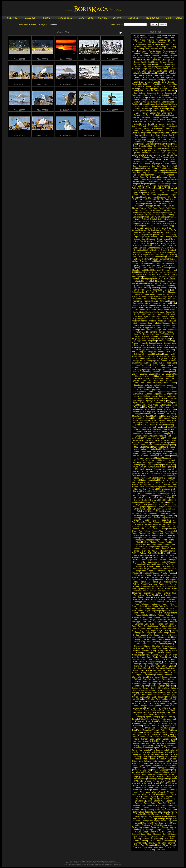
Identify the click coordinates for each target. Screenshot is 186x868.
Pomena (173, 553)
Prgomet (151, 571)
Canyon (160, 133)
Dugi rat (138, 190)
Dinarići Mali (137, 164)
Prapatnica (139, 564)
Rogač (147, 611)
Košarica (158, 339)
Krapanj (170, 341)
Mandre (156, 418)
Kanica (155, 301)
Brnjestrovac (139, 115)
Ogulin (174, 496)
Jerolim (141, 292)
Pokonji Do (145, 551)
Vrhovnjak (136, 783)
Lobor (163, 385)
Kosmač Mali (148, 334)
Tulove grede (167, 734)
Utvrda (136, 743)
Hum (135, 274)
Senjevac (150, 633)
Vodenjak (163, 774)
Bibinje (161, 80)
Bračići (172, 106)
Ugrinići (166, 739)
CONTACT (117, 18)
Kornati (163, 330)
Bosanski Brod (168, 102)
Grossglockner (139, 254)
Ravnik (148, 597)
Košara (150, 339)
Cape (167, 133)
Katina (165, 305)
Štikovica (171, 836)
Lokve (168, 387)
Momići (137, 451)
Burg (155, 124)
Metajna (153, 436)
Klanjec (161, 314)
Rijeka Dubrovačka (161, 606)
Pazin (139, 522)
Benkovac (147, 77)
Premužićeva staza (168, 569)
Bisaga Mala (172, 84)
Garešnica (146, 223)
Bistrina (156, 86)
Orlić (158, 504)
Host (143, 270)
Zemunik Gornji (138, 810)
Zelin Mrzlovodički (150, 807)
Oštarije (151, 511)
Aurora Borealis (169, 51)
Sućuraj (143, 690)
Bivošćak (165, 86)
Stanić (165, 666)
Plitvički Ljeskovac (149, 540)
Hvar (174, 274)
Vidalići (153, 768)
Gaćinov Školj (167, 226)
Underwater (143, 741)
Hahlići (158, 261)
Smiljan (161, 653)
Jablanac (174, 283)
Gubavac (148, 257)
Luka (160, 394)
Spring (149, 664)
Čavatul (160, 819)
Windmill (161, 792)
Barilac (172, 64)
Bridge (139, 113)
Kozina (163, 336)
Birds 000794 (19, 135)
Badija (153, 58)
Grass (144, 248)
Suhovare (153, 681)
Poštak (164, 562)
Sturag (138, 681)
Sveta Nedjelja (168, 695)
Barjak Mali (158, 66)
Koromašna (152, 332)
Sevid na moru (153, 637)
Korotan (162, 332)
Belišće (138, 77)
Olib (161, 500)
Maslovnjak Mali (149, 427)
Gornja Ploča (164, 237)
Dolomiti (147, 168)
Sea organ (172, 628)
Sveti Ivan (138, 699)
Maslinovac (168, 425)
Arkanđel (137, 47)
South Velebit (139, 661)
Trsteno (164, 730)
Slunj (154, 653)
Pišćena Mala (157, 531)
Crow (173, 148)
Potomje (171, 560)
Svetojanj (143, 706)
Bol (174, 97)
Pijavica (144, 527)
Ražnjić (144, 602)
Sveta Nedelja (154, 695)
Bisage (148, 86)
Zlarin (175, 810)
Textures (151, 712)
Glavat (143, 230)
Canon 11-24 (138, 131)
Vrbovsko (139, 781)
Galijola (153, 219)
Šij (171, 827)
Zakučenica (140, 801)
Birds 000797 (66, 109)
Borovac (162, 100)
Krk (149, 352)
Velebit (168, 752)
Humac (167, 274)
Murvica (149, 469)
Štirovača (145, 838)
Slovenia (147, 653)
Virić (174, 770)
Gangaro (171, 221)
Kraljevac (152, 341)
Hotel (148, 270)
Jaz (173, 290)
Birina (149, 84)
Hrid (134, 272)
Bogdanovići (137, 95)
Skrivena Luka (168, 646)
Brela (170, 108)
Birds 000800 (112, 84)
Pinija (174, 527)
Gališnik (136, 221)
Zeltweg (163, 807)
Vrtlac (137, 785)
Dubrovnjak (137, 188)
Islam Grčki (157, 279)
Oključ (140, 498)
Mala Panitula (165, 405)
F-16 (169, 197)
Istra (148, 281)
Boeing (160, 93)
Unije (152, 741)
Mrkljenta (137, 462)
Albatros (159, 40)
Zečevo (150, 810)
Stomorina (168, 675)
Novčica (166, 491)
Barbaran (137, 64)
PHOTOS (46, 18)
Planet (174, 533)
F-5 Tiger (150, 199)
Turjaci (156, 737)
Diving (166, 164)
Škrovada (157, 834)
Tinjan (139, 715)
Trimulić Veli (150, 728)
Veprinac (137, 768)
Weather (155, 790)
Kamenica (161, 299)
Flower (135, 208)
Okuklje (137, 500)
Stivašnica (149, 675)
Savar (149, 628)
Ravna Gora (139, 595)
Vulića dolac (141, 788)
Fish (170, 204)
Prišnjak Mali (139, 575)
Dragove (153, 177)
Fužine (172, 212)
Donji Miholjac (171, 173)
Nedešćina (152, 480)
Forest (161, 208)
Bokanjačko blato (164, 97)
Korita (150, 330)
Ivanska (170, 281)
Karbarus (166, 303)
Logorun (170, 385)
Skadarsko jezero (165, 644)
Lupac (146, 398)
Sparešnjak (157, 661)
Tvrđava (136, 739)
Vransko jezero (139, 779)
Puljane (136, 584)
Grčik (140, 257)
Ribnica (135, 606)
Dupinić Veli (137, 193)
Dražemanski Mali (156, 181)
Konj (145, 327)
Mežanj (156, 438)
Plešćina (161, 538)
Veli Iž (175, 752)
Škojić (145, 832)
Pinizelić (136, 529)
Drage (136, 177)
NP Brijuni (150, 471)
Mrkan (171, 460)
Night (158, 482)
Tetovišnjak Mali (167, 710)
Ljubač (173, 383)
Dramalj (135, 179)
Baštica (145, 73)
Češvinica (146, 823)
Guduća (155, 259)
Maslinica (164, 423)
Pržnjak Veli (157, 582)
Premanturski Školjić (141, 569)
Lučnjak (164, 398)
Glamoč (135, 230)
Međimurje (136, 438)
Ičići (156, 283)
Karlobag (150, 305)
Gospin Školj (145, 243)
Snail (149, 657)
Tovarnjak (140, 721)
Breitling (163, 108)
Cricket (141, 144)
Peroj (154, 524)
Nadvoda (145, 478)
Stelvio (159, 673)
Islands (138, 281)
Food (155, 208)
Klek (167, 314)
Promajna (171, 575)
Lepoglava (168, 376)
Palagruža (146, 515)
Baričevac (148, 66)
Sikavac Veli (139, 642)
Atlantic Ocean (155, 51)
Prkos (155, 575)
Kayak (172, 305)
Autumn (145, 53)
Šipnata (155, 830)
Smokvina (141, 657)
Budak (163, 120)
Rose (149, 613)
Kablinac (170, 294)
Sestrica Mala (161, 633)
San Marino (170, 624)
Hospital (136, 270)
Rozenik (174, 613)
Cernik (172, 135)
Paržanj (147, 520)
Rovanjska (158, 613)
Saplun (155, 626)
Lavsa (139, 376)
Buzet (135, 126)
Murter (172, 467)
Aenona (159, 38)
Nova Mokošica (146, 487)
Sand (134, 626)
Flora (164, 206)
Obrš (146, 496)
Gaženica (139, 228)
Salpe (155, 622)
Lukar (166, 394)
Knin (174, 321)
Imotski (136, 279)
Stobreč (159, 675)
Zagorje (169, 796)
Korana (135, 330)
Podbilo (169, 542)
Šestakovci (155, 827)
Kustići (156, 365)
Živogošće (150, 845)
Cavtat (165, 135)
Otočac (174, 507)
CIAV (158, 126)
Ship (175, 637)
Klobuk (155, 316)
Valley (137, 746)
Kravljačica (169, 345)
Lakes (163, 369)
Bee (135, 75)
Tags (43, 24)
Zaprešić (170, 801)
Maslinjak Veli (156, 425)
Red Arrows (159, 602)
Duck (145, 188)
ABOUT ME (133, 18)
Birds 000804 (19, 84)
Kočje (143, 339)
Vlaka (144, 774)
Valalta (172, 743)
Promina (136, 577)
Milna (140, 442)
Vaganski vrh (162, 743)
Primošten (145, 573)
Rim (142, 608)
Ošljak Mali (171, 509)
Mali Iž (168, 412)
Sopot (173, 659)
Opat (148, 502)
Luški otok (173, 398)
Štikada (163, 836)
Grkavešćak (162, 252)
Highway (136, 268)
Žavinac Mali (169, 841)
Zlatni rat (156, 812)
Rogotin (164, 611)
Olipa (166, 500)
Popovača (170, 555)
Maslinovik (136, 427)
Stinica (166, 673)
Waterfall (158, 788)
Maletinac (137, 412)
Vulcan (172, 785)
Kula (140, 361)
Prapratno (150, 564)
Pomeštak (145, 555)
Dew (172, 159)
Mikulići (167, 440)
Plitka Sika (171, 538)
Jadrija (146, 285)
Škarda (138, 832)
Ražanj (137, 602)
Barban (171, 62)
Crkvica (159, 144)
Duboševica (151, 186)
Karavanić (156, 303)
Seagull (135, 631)
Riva (147, 608)
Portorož (172, 558)
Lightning (136, 381)
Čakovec (145, 819)
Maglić (134, 403)
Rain (152, 591)
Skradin (147, 646)
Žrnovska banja (157, 847)
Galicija (172, 217)
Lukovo (147, 396)
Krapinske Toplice (147, 343)
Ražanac (146, 600)
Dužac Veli (155, 195)
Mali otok (136, 416)
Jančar (148, 290)
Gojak (154, 232)
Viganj (160, 768)
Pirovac (156, 529)
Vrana (167, 776)
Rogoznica (173, 611)
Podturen (156, 549)
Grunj (134, 257)
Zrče (163, 814)
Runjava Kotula (139, 617)
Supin (160, 686)
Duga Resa (154, 188)
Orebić (152, 504)
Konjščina (152, 327)
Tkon (157, 715)
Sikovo (156, 642)
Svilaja (152, 706)
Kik (174, 312)
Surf (166, 686)
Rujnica (161, 615)
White (142, 792)
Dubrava (161, 186)
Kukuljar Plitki (162, 358)
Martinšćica (171, 420)
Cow (174, 142)
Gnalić (167, 230)
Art (144, 47)
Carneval (139, 135)
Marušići (135, 423)
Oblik (173, 491)
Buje (164, 122)
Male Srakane (156, 409)
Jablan (165, 283)
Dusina (155, 193)
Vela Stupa (136, 752)
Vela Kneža (166, 748)
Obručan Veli (137, 496)
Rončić (143, 613)
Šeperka (146, 827)
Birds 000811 (19, 58)
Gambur (163, 221)
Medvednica (138, 434)
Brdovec (155, 108)
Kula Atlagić (149, 361)
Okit (134, 498)
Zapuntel (138, 803)
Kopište (172, 327)
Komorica (171, 325)
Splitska (172, 661)
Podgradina (169, 544)
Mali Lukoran (146, 414)
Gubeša (137, 259)
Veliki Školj (149, 763)
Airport (143, 40)
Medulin (156, 431)
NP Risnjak (152, 476)
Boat (135, 93)
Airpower (151, 40)
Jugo (146, 294)
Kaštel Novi (145, 310)
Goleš (136, 235)
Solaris (144, 659)
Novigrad (153, 489)
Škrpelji (166, 834)
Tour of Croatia (153, 719)
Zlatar (135, 812)
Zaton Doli (162, 803)
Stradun (165, 677)
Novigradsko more (166, 489)
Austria (137, 53)
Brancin (138, 106)
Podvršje (165, 549)
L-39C (143, 367)
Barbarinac (147, 64)
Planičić (155, 535)
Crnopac (158, 148)
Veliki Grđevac (145, 761)
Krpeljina (158, 354)
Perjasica (139, 524)
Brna (170, 113)
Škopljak (135, 834)
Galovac (154, 221)
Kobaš (135, 323)
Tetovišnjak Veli (139, 712)
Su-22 (145, 681)
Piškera (147, 531)
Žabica (144, 841)
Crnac (141, 146)
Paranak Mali (146, 518)
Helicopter (151, 266)
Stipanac (140, 675)
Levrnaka (138, 378)
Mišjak (150, 445)
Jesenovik (150, 292)
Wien (148, 792)
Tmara (163, 715)
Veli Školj (174, 754)
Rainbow (159, 591)
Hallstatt (136, 263)
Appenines (137, 44)
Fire (155, 204)
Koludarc (166, 323)
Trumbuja (138, 732)
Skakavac (138, 646)
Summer (145, 684)
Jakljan (147, 288)
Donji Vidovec (141, 175)
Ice (140, 277)
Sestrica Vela (146, 635)
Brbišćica (146, 108)
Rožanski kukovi (143, 615)
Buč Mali (142, 126)
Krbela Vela (149, 347)
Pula (175, 582)
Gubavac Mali (159, 257)
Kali (168, 296)
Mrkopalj (146, 462)
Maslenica (154, 423)
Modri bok (156, 447)
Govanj (163, 243)
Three (168, 712)
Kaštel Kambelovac (162, 308)
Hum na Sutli (157, 274)
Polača (155, 551)
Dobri (135, 166)
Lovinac (135, 392)
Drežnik (140, 184)
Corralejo (148, 142)
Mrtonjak (163, 462)
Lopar (158, 389)
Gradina (136, 248)
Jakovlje (164, 288)
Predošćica (140, 566)
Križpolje (143, 352)
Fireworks (163, 204)
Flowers (143, 208)
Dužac (135, 195)
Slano (165, 648)
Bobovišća (151, 93)
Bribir (174, 111)
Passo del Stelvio (168, 520)
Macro (144, 400)
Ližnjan (165, 383)
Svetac (135, 697)
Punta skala (152, 584)
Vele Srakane (158, 752)
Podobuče (158, 546)
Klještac (147, 316)
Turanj (149, 737)
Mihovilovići (139, 440)
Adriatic (144, 38)
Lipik (175, 381)
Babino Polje (145, 55)
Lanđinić (165, 372)
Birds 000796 (89, 109)
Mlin (173, 445)
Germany (149, 228)
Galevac (154, 217)
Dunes (159, 190)
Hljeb (144, 268)
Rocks (141, 611)
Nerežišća (171, 480)
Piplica (149, 529)
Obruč (171, 493)
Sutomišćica (164, 688)
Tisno (145, 715)
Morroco (145, 456)
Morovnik (135, 456)
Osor (160, 507)
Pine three (166, 527)
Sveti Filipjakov (158, 697)
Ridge (142, 606)
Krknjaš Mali (171, 352)
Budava (170, 120)
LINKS (169, 18)
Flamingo (156, 206)
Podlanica (140, 546)
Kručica (135, 356)
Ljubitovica (139, 385)
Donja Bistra (165, 168)
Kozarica (155, 336)
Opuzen (162, 502)
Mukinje (158, 465)
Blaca (162, 89)
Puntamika (163, 584)
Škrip (149, 834)
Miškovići (158, 445)
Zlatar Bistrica (145, 812)
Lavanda (144, 374)
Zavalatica (136, 805)
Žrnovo (146, 847)
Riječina (174, 606)
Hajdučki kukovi (169, 261)
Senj (142, 633)
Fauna (157, 201)
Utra (163, 741)
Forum (173, 208)
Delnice (158, 159)
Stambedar (156, 666)
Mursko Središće (161, 467)
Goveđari (171, 243)
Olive (172, 500)
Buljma (143, 124)
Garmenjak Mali (169, 223)
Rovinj (166, 613)
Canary (146, 128)
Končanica (163, 327)
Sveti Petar (143, 703)
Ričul (172, 608)
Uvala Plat (145, 743)
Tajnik (160, 708)
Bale (148, 60)
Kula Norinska (161, 361)
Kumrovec (173, 361)
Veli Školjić (137, 757)
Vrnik (150, 783)
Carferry (174, 133)
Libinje (146, 378)
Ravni (160, 595)
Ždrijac (157, 843)
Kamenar (137, 299)
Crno (139, 148)
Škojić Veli (154, 832)
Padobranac (137, 513)
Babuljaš (165, 55)
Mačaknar (157, 429)
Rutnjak (157, 617)
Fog (149, 208)
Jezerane (138, 294)
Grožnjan (150, 254)
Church (168, 137)
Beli (174, 75)
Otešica (167, 507)
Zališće (149, 801)
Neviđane (141, 482)
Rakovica (137, 593)
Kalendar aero (145, 296)
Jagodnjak (138, 288)
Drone (154, 184)
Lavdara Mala (172, 374)
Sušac (160, 690)
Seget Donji (144, 631)
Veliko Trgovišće (140, 765)
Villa (166, 768)
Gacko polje (148, 215)
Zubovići (170, 814)
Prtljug (139, 580)
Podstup (147, 549)
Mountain (150, 458)
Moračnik (163, 454)
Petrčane (135, 527)
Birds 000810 (43, 58)
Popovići (136, 558)
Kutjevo (170, 365)
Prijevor (170, 571)
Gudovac (146, 259)
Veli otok (165, 754)
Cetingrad (144, 137)
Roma (135, 613)
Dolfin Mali (161, 166)
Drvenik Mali (163, 184)
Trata (144, 723)
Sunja (165, 684)
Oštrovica (167, 511)
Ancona (139, 42)
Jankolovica (139, 290)
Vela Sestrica (157, 750)
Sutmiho (154, 688)
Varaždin (137, 748)
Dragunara (163, 177)
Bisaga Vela (139, 86)
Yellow (158, 794)
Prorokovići (146, 577)
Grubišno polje (162, 254)
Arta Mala (150, 47)
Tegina (146, 710)
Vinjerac (163, 770)
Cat (153, 135)
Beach (152, 73)
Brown (165, 115)
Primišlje (136, 573)
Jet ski (159, 292)
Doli (134, 168)
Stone (151, 677)
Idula (145, 277)
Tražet (156, 723)
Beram (164, 77)
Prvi (145, 580)
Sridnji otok (138, 666)
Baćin (159, 69)
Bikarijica (149, 82)
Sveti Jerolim (149, 699)
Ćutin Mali (171, 816)
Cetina (136, 137)
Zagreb (159, 799)
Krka (154, 352)
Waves (147, 790)
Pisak (163, 529)
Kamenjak (171, 299)
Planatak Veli (158, 533)
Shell (170, 637)
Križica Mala (157, 350)
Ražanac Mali (157, 600)
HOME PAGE (11, 18)
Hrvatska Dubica (150, 272)
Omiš (134, 502)
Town (148, 721)
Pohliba (136, 551)
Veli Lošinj (137, 754)
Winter (145, 794)
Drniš (147, 184)
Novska (136, 491)
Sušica (167, 690)
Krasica (167, 343)
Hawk (158, 263)
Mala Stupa (144, 409)
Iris (149, 279)
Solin (150, 659)
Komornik (137, 327)
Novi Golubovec (169, 487)
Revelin (165, 604)
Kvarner (136, 367)
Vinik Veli (147, 770)
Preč (137, 571)
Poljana (143, 553)
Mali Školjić (156, 416)
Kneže (172, 319)
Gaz (152, 226)
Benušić (156, 77)
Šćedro (136, 841)
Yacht (151, 794)
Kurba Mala (171, 363)
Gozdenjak (136, 246)
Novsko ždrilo (155, 491)
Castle (147, 135)
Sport (143, 664)
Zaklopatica (169, 799)
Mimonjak (155, 442)
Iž (160, 283)
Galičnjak (169, 219)
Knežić (161, 321)
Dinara (164, 162)
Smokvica (148, 655)
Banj (150, 62)
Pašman (156, 522)
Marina (143, 420)
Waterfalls (168, 788)
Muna (136, 467)
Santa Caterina (144, 626)
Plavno (143, 538)
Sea (164, 628)
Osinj (147, 507)
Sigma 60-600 (157, 639)
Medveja (149, 434)
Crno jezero (148, 148)
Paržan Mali (170, 518)
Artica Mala (170, 47)
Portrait (136, 560)
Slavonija (136, 650)
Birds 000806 (89, 58)
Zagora (161, 796)
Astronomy (143, 51)
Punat (143, 584)
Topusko (164, 717)
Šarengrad (136, 827)
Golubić (164, 235)
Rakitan (174, 591)
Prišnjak (172, 573)
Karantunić (146, 303)
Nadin (137, 478)
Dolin (139, 168)
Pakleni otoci (154, 513)
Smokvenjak (138, 655)
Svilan (159, 706)
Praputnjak (160, 564)
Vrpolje (157, 783)
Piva (140, 531)
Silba (163, 642)
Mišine (143, 445)
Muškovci (136, 471)
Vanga (152, 746)
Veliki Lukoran (159, 761)
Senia (136, 633)
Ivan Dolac (161, 281)
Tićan (151, 715)
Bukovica (171, 122)
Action (137, 38)
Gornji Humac (163, 239)
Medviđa (157, 434)
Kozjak (170, 336)
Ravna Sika (151, 595)
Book (148, 100)
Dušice (175, 193)
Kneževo (153, 321)
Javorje (167, 290)
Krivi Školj (139, 350)
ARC (135, 35)
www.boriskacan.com (28, 24)
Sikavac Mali (170, 639)
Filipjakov (148, 204)
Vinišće (155, 770)
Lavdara (152, 374)
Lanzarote (156, 372)
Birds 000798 (43, 109)
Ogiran (166, 496)
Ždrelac (149, 843)
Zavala (171, 803)
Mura (150, 467)
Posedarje (145, 560)
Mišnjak (166, 445)
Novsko (144, 491)
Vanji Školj (160, 746)
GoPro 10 (140, 232)
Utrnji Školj (171, 741)
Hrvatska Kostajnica (168, 272)
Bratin (152, 106)
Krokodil (149, 354)
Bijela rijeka (171, 80)
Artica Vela (138, 49)
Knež (151, 319)
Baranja (163, 62)
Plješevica (163, 540)
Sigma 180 (145, 639)
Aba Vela (152, 35)
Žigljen (136, 845)
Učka (153, 743)
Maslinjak (173, 423)
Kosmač (138, 334)
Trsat (139, 730)
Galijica (145, 219)
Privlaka (164, 573)
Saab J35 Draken (141, 619)
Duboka (141, 186)
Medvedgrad (166, 431)
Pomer (137, 555)
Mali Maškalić (158, 414)
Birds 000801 (89, 84)
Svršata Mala (168, 706)
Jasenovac (157, 290)
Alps (173, 40)
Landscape (145, 372)
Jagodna (170, 285)
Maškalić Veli (169, 429)
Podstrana (137, 549)
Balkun (165, 60)
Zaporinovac (159, 801)
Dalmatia (146, 157)
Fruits (171, 210)
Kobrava (142, 323)
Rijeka (149, 606)
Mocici (148, 447)
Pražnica (170, 564)
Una (135, 741)
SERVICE (102, 18)
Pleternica (152, 538)
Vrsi (169, 783)
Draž (144, 181)
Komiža (153, 325)
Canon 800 (150, 133)
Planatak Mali (145, 533)
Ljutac (156, 385)
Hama (143, 263)
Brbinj (138, 108)
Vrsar (164, 783)
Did (146, 162)
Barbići (156, 64)
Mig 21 (174, 438)
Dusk (162, 193)
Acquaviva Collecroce (166, 35)
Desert (166, 159)
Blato (136, 91)
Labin (150, 367)
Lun (133, 398)
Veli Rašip (155, 754)
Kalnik (174, 296)
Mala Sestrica (149, 407)
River (153, 608)
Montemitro (158, 451)
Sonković (165, 659)
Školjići (170, 832)
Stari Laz (135, 673)
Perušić (170, 524)
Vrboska (174, 779)
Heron (171, 266)
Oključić (148, 498)
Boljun (137, 100)
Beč (150, 80)
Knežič (168, 321)
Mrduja (155, 460)
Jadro (153, 285)
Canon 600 (171, 131)
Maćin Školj (147, 429)
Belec (168, 75)
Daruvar (165, 157)
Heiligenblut (140, 266)
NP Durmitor (161, 471)
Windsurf (170, 792)
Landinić (135, 372)
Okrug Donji (158, 498)
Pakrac (175, 513)
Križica (147, 350)
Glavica (151, 230)
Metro (170, 436)
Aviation (153, 53)
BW (160, 53)
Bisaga (162, 84)
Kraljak (143, 341)
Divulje (173, 164)
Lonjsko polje (148, 389)
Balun (172, 60)
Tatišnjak (138, 710)
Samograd (173, 622)
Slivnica (167, 650)
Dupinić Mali (169, 190)
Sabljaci (153, 619)
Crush (142, 150)
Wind (154, 792)
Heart (164, 263)
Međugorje (147, 438)
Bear (165, 73)
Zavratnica (155, 805)
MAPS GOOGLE (65, 18)
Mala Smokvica (163, 407)
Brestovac (145, 111)
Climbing (149, 139)
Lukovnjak (138, 396)
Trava (150, 723)
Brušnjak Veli (145, 120)
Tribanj (146, 726)
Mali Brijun (147, 412)
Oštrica (159, 511)
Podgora (149, 544)
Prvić (151, 580)
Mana (148, 418)
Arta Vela (160, 47)
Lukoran (174, 394)
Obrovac (154, 493)
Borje (154, 100)
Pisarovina (172, 529)
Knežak (165, 319)
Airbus (136, 40)
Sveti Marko (164, 701)
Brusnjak (156, 117)
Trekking (173, 723)
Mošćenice (167, 458)
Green (163, 250)
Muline (166, 465)
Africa (172, 38)
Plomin (171, 540)
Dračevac (157, 179)
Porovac (164, 558)
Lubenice (173, 392)
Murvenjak (140, 469)
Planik (137, 535)
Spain (148, 661)
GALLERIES (30, 18)
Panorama (171, 515)
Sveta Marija (172, 692)
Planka (171, 535)
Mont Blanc (146, 451)
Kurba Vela (139, 365)
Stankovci (138, 668)
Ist (143, 281)
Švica (172, 838)
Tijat (173, 712)
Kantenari (164, 301)
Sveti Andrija (145, 697)
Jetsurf (166, 292)
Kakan (135, 296)
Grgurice (171, 250)
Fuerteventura (139, 212)
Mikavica (149, 440)
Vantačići (170, 746)
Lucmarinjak (138, 394)
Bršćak (155, 120)
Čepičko (163, 821)
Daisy (172, 153)
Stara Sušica (145, 670)
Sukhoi (161, 681)
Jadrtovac (161, 285)
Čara (153, 819)
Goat (148, 232)
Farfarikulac (170, 199)
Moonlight (154, 454)
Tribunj (153, 726)
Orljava (172, 504)
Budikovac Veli (154, 122)
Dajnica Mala (159, 155)
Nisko (142, 485)
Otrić (136, 509)
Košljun (167, 339)
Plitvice (137, 540)
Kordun (142, 330)
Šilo (175, 827)
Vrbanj (159, 779)
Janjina (172, 288)
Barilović (138, 66)
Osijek (140, 507)
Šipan (148, 830)
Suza (136, 690)
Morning (172, 454)
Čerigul (138, 823)
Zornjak (147, 814)
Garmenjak (156, 223)
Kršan (173, 356)
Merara (145, 436)
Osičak (153, 507)
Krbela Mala (137, 347)
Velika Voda (165, 759)
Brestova (136, 111)
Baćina (165, 69)
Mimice (147, 442)
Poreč (156, 558)
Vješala (137, 774)
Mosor (174, 456)
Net (134, 482)
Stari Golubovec (159, 670)
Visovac (139, 772)
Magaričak (161, 400)
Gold (173, 232)
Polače (162, 551)
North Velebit (152, 485)
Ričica (159, 608)
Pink (142, 529)
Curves (153, 153)
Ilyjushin (173, 277)
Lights (144, 381)
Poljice (158, 553)
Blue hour (172, 91)
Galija (138, 219)
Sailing (135, 622)
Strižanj (173, 677)
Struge (165, 679)
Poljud (165, 553)
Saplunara (164, 626)
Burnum (162, 124)
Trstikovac (173, 730)
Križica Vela (169, 350)
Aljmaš (167, 40)
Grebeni (156, 250)
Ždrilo (164, 843)
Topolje (156, 717)
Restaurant (155, 604)
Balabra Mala (169, 58)
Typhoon (145, 739)
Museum (158, 469)
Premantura (168, 566)
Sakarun (143, 622)
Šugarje (158, 838)
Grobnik (172, 252)
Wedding (164, 790)
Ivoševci (150, 283)
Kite (154, 314)
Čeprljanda (173, 821)
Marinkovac (152, 420)
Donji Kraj (136, 173)
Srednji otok (163, 664)
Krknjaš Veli (139, 354)
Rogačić (155, 611)
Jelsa (134, 292)
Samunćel (139, 624)
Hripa (140, 272)
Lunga (139, 398)
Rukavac (170, 615)
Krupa (166, 354)
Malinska (166, 416)
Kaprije (172, 301)
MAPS (81, 18)
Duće (168, 193)
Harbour (151, 263)
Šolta (141, 836)
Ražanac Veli (170, 600)
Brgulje (154, 111)
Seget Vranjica (157, 631)
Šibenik (165, 827)
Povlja (143, 562)
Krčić (167, 356)
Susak (172, 686)
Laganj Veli (154, 369)
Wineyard (136, 794)
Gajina (163, 215)
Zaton (154, 803)
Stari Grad (172, 670)
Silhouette (170, 642)
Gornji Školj (158, 241)
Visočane (148, 772)
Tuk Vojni (147, 734)
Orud (134, 507)
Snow (162, 657)
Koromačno (141, 332)
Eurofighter (152, 197)
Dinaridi (172, 162)
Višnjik (174, 772)
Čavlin (167, 819)
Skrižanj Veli (151, 648)
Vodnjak (135, 776)
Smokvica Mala (161, 655)
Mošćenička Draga (142, 460)
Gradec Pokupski (169, 246)
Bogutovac (149, 95)
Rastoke (166, 593)
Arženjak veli (169, 49)
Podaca (161, 542)
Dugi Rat (164, 188)
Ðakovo (161, 816)
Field (171, 201)
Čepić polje (153, 821)
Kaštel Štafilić (139, 312)
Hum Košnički (144, 274)
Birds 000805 (112, 58)
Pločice (153, 542)
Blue (164, 91)
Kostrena (146, 336)
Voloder (143, 776)
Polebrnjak (171, 551)
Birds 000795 (112, 109)
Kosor (138, 336)
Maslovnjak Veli (164, 427)
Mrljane (155, 462)
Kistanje (148, 314)
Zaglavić (153, 796)
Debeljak (150, 159)
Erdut (144, 197)
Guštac (135, 261)
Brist (158, 113)
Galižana (145, 221)
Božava (164, 104)
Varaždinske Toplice (151, 748)
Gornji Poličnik (146, 241)
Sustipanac (136, 688)
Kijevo (168, 312)
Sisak (150, 644)
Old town (154, 500)
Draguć (172, 177)
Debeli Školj (139, 159)
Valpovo (144, 746)
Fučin (166, 212)
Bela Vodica (159, 75)
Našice (143, 480)
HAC (152, 261)
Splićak (136, 664)
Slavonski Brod (148, 650)
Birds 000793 (43, 135)
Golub (157, 235)
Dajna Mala (137, 155)
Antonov (163, 42)
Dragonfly (144, 177)
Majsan (150, 403)
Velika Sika (153, 759)
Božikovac (173, 104)
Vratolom (151, 779)
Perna (147, 524)
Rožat (154, 615)
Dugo (146, 190)
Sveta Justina (145, 692)
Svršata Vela (138, 708)
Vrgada (148, 781)
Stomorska (137, 677)
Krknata (161, 352)
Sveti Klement (140, 701)
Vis (133, 772)
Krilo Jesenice (170, 347)
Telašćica (155, 710)
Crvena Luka (158, 150)
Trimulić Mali (138, 728)
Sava (143, 628)
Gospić (155, 243)
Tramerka (136, 723)
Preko (158, 566)
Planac (134, 533)
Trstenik (156, 730)
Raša (163, 597)
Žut (174, 847)
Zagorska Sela (141, 799)
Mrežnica (163, 460)
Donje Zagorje (158, 170)
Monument (137, 454)
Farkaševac (140, 201)
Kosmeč (171, 334)
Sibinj (136, 639)
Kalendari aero (159, 296)
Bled (141, 91)
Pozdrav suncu (153, 562)
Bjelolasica (144, 89)
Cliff (142, 139)
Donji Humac (171, 170)
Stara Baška (149, 668)
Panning (162, 515)
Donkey (162, 175)
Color (164, 139)
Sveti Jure (171, 699)
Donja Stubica (144, 170)
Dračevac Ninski (170, 179)
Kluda (145, 319)
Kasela (158, 305)
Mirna (136, 445)
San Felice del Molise (154, 624)
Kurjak (149, 365)
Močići (158, 458)
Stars (152, 673)
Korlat (156, 330)
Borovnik (170, 100)
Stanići (172, 666)
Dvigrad (173, 195)
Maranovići (165, 418)
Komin (146, 325)
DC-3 (159, 153)
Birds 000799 (19, 109)
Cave (158, 135)
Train (160, 721)
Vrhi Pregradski (167, 781)
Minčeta (173, 442)
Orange (137, 504)
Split (165, 661)
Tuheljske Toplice (160, 732)
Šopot (147, 836)
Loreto (172, 389)
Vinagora (173, 768)
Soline (156, 659)
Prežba (143, 571)
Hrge (174, 270)
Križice (135, 352)
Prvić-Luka (159, 580)
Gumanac (164, 259)
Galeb (170, 215)
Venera (160, 765)
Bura (150, 124)
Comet (171, 139)
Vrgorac (156, 781)
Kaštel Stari (156, 310)
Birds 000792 (66, 135)
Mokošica (155, 449)
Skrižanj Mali (139, 648)
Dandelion (155, 157)
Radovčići (137, 591)
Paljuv (154, 515)
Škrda (143, 834)
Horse (173, 268)
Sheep (163, 637)
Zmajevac (173, 812)
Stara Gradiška (163, 668)
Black (175, 89)
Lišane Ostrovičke (153, 383)
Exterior (162, 197)
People (173, 522)
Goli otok (149, 235)
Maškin (139, 431)
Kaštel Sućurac (169, 310)
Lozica (151, 392)
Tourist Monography (169, 719)
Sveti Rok (154, 703)
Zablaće (166, 794)
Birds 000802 (66, 84)
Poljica (151, 553)
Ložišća (165, 392)
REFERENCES (153, 18)
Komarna (138, 325)
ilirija (155, 816)
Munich (143, 467)
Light (161, 378)
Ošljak (162, 509)
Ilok (160, 277)
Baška (153, 71)
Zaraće (147, 803)
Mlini (136, 447)
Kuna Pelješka (139, 363)
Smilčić (169, 653)
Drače (149, 179)
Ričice (166, 608)
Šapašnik (156, 825)
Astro (134, 51)
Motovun (141, 458)
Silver (138, 644)
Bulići (136, 124)
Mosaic (167, 456)
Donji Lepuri (159, 173)
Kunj (149, 363)
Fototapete (148, 210)
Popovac (160, 555)
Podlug (149, 546)
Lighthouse (170, 378)
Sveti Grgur (171, 697)
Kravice (160, 345)
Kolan (150, 323)
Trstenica (147, 730)
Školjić (163, 832)
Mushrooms (168, 469)
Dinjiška (159, 164)
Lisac (142, 383)
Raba (154, 588)
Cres (135, 144)
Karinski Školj (139, 305)
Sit (155, 644)
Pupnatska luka (147, 586)
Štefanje (155, 836)
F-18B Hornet (139, 199)
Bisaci (155, 84)
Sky (159, 648)
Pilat (151, 527)
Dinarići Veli (149, 164)
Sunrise (173, 684)
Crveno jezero (171, 150)
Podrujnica (168, 546)
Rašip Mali (171, 597)
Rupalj (149, 617)
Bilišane (163, 82)
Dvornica (136, 197)
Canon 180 (150, 131)
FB (162, 199)
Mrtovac (171, 462)
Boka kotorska (140, 97)
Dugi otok (173, 188)
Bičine (173, 86)
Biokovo (135, 84)
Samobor (163, 622)
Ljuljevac (149, 385)
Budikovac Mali (140, 122)
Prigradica (161, 571)
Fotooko (139, 210)
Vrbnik (166, 779)
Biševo (135, 89)
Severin (165, 635)
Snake (156, 657)
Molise (163, 449)
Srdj (155, 664)
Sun (152, 684)
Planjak (163, 535)
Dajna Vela (148, 155)
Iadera (135, 277)
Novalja (158, 487)
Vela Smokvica (170, 750)
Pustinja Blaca (169, 586)
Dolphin (155, 168)
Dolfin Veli (171, 166)
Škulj (135, 836)
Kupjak (162, 363)
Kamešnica (138, 301)
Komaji (175, 323)
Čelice (144, 821)
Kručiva (143, 356)
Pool (153, 555)
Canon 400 (160, 131)
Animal (147, 42)
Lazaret (146, 376)
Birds (142, 84)
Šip (143, 830)
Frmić (164, 210)
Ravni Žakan (138, 597)
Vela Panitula (144, 750)
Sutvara (174, 688)
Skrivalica (156, 646)
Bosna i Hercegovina (150, 104)
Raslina (158, 593)
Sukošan (170, 681)
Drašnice (137, 181)
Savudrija (157, 628)
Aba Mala (142, 35)
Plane (167, 533)
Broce (149, 115)
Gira (164, 228)
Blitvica (158, 91)
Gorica (172, 235)
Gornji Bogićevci (149, 239)
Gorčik (136, 243)
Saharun (171, 619)
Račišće (156, 597)
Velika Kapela (157, 757)
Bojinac (174, 95)
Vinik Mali (137, 770)
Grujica (173, 254)
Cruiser (135, 150)
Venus (175, 765)
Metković (162, 436)
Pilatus (157, 527)
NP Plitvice (168, 473)
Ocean (159, 496)
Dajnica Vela (172, 155)
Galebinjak (137, 217)
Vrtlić (143, 785)
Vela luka (146, 752)
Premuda (155, 569)
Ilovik (165, 277)
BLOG (91, 18)
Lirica (136, 383)
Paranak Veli (158, 518)
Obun (152, 496)
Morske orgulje (156, 456)
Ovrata (142, 509)
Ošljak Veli (141, 511)
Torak (171, 717)
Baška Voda (162, 71)
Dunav (152, 190)
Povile (136, 562)
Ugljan (158, 739)
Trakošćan (168, 721)
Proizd (162, 575)
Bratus (159, 106)
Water (150, 788)
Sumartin (136, 684)
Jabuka (138, 285)
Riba (172, 604)
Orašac (145, 504)
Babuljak (156, 55)
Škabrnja (170, 830)
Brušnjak (165, 117)
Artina (147, 49)
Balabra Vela (139, 60)
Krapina (135, 343)
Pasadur (156, 520)
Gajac (157, 215)
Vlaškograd (153, 774)
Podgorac (158, 544)
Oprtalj (155, 502)
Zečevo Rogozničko (163, 810)
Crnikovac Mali (160, 146)
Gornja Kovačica (150, 237)
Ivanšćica (136, 283)
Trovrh (166, 728)
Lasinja (173, 372)
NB (143, 471)
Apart (170, 42)
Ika (150, 277)
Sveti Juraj (160, 699)
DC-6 (165, 153)
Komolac (162, 325)
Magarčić (171, 400)
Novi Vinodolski (141, 489)
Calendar (166, 126)
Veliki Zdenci (137, 763)
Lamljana (171, 369)
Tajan (154, 708)
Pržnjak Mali (145, 582)
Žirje (143, 845)
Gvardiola (144, 261)
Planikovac (146, 535)
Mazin (138, 429)
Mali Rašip (170, 414)
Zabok (173, 794)
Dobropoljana (144, 166)
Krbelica (159, 347)
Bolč (143, 100)
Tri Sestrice (137, 726)
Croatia (166, 148)
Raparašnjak (148, 593)
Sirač (144, 644)
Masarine (144, 423)
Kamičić (147, 301)
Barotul (135, 69)
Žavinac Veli (139, 843)
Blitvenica (149, 91)
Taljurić (167, 708)
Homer (166, 268)
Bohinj (157, 95)
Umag (173, 739)
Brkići (164, 113)
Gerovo (157, 228)
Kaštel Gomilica (146, 308)
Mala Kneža (153, 405)
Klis (172, 314)
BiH (155, 80)
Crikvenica (150, 144)
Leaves (159, 376)
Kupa (155, 363)
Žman (172, 845)
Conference (138, 142)
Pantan (136, 518)
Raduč (145, 591)
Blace (169, 89)
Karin (173, 303)
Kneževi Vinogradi (140, 321)
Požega (172, 562)
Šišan (163, 830)
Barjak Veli (169, 66)
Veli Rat (146, 754)
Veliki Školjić (160, 763)
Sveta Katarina (159, 692)
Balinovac (156, 60)
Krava (143, 345)
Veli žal (147, 757)
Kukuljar (152, 358)
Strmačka (147, 679)
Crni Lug (149, 146)
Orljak (165, 504)
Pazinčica (147, 522)
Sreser (173, 664)
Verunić (145, 768)
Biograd (171, 82)
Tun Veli (142, 737)
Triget (160, 726)
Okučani (145, 500)
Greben (147, 250)
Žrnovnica (137, 847)
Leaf (153, 376)
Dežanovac (138, 162)
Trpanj (173, 728)
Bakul (160, 58)
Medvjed (166, 434)
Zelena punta (166, 805)
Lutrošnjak (155, 398)
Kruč (172, 354)
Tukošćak (156, 734)
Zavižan (145, 805)
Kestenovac (159, 312)
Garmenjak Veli (142, 226)
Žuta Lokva (149, 849)
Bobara (142, 93)
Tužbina (171, 737)
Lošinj (157, 392)
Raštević (137, 600)
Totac (143, 719)
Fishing (148, 206)
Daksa (138, 157)
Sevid (143, 637)
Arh (174, 44)
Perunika (161, 524)
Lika (150, 381)
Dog (153, 166)
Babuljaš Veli (144, 58)
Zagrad (151, 799)
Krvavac (160, 356)
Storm (157, 677)
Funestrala (157, 212)
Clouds (157, 139)
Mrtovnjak (138, 465)
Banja (156, 62)
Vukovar (164, 785)
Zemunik (171, 807)
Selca (167, 631)
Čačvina (136, 821)
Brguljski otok (164, 111)
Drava (142, 179)
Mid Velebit (165, 438)
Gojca (161, 232)
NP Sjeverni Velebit (167, 476)
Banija (137, 62)
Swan (148, 708)
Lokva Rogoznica (157, 387)
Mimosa (164, 442)
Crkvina (167, 144)
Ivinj (143, 283)
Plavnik (136, 538)
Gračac (163, 248)
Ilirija (155, 277)
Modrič (165, 447)
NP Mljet (145, 473)
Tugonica (147, 732)
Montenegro (169, 451)
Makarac (158, 403)
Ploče (138, 542)
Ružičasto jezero (169, 617)
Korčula (170, 332)
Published (168, 582)
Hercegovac (162, 266)
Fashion (150, 201)
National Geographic (165, 478)
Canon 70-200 (138, 133)
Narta (152, 478)
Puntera (173, 584)
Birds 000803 (43, 84)
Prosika (155, 577)
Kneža (157, 319)
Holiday (158, 268)
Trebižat (164, 723)
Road (134, 611)
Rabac (160, 588)
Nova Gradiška (165, 485)
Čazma (174, 819)
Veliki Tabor (171, 761)
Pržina (136, 582)
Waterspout (137, 790)
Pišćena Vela (170, 531)
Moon (146, 454)
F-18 (174, 197)
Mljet (142, 447)
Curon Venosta (142, 153)
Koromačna (173, 330)
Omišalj (141, 502)
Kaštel (135, 308)
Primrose (155, 573)
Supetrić (153, 686)
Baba (165, 53)
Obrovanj (163, 493)
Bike (156, 82)
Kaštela (149, 312)
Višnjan (166, 772)
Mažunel (148, 431)
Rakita (167, 591)
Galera (146, 217)
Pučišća (135, 588)
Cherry (153, 137)
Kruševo (152, 356)
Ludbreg (148, 394)
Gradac (157, 246)
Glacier (170, 228)
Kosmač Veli (160, 334)
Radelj (175, 588)
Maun (175, 427)
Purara (158, 586)
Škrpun (173, 834)
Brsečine (136, 117)
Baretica (164, 64)
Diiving (151, 162)
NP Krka (137, 473)
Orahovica (172, 502)
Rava (174, 593)
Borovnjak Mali (140, 102)
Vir (170, 770)
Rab (148, 588)
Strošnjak (156, 679)
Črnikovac (146, 825)
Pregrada (150, 566)
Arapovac (147, 44)
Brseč (172, 115)
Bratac (145, 106)
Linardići (168, 381)
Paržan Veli (138, 520)
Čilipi (161, 823)
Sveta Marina (141, 695)
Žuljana (168, 847)
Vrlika (144, 783)
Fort (167, 208)
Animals (154, 42)
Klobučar (163, 316)
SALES (179, 18)
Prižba (149, 575)
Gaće (157, 226)
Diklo (158, 162)
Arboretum (167, 44)
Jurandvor (161, 294)
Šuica (166, 838)
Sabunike (162, 619)
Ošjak (155, 509)
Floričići (171, 206)
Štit (152, 838)
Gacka (138, 215)
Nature (136, 480)
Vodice (172, 774)
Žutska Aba (160, 849)
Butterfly (171, 124)
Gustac (172, 259)
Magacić (152, 400)
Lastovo (135, 374)
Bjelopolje (154, 89)
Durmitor (147, 193)
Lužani (137, 400)
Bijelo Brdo (139, 82)
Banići (144, 62)
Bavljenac (150, 69)
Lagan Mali (165, 367)
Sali (150, 622)
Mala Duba (142, 405)
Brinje (152, 113)
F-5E (157, 199)
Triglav (167, 726)
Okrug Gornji (170, 498)
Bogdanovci (170, 93)
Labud (156, 367)
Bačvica (145, 71)
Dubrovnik (171, 186)
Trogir (159, 728)
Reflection (145, 604)
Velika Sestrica (141, 759)
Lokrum (144, 387)
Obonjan (145, 493)
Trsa (134, 730)
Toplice (148, 717)
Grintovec (137, 252)
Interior (144, 279)
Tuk (170, 732)
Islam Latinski (169, 279)
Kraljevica (161, 341)
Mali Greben (159, 412)
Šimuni (137, 830)
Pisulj (135, 531)
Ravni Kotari (169, 595)
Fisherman (139, 206)
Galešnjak (163, 217)
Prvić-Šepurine (171, 580)
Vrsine (175, 783)
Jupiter (152, 294)
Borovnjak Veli (154, 102)
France (157, 210)
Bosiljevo (136, 104)
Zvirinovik (147, 816)
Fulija (149, 212)
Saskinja (135, 628)
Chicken (160, 137)
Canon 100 (170, 128)
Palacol (137, 515)
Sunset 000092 (66, 58)
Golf (142, 235)
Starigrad (145, 673)
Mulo (173, 465)
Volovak (160, 776)
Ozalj (149, 509)
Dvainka (165, 195)
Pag (145, 513)
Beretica (137, 80)
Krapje (159, 343)
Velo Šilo (152, 765)
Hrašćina (156, 270)
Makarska (168, 403)
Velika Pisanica (171, 757)
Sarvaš (173, 626)
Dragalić (171, 175)
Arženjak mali (156, 49)
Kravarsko (151, 345)
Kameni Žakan (149, 299)
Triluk (174, 726)
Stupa (172, 679)
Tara (173, 708)
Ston (145, 677)
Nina (168, 482)
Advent (151, 38)
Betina (144, 80)
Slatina (172, 648)
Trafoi (154, 721)
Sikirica (148, 642)
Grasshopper (153, 248)
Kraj (137, 341)
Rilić (137, 608)
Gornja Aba (137, 237)
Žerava (171, 843)
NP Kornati (173, 471)
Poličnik (135, 553)
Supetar (144, 686)
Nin (163, 482)
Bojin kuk (165, 95)
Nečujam (150, 482)
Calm (174, 126)
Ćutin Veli (136, 819)
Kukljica (143, 358)
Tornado (135, 719)
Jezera (173, 292)
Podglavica (139, 544)
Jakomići (155, 288)
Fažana (165, 201)
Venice (168, 765)
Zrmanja (156, 814)
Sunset (136, 686)
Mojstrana (145, 449)
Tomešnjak (139, 717)
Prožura (163, 577)
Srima (147, 666)
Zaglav (145, 796)
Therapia (160, 712)
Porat (143, 558)
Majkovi (142, 403)
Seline (174, 631)
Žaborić (159, 841)
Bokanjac (151, 97)
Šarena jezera (167, 825)
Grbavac (172, 248)
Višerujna (158, 772)
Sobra (169, 657)
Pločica (145, 542)
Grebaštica (138, 250)
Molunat (171, 449)
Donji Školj (153, 175)
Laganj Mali (143, 369)
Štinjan (137, 838)
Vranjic (174, 776)
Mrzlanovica (148, 465)
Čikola (155, 823)
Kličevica (138, 316)
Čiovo (167, 823)
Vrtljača (150, 785)
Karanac (136, 303)
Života (159, 845)
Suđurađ (152, 690)
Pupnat (136, 586)
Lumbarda (171, 396)
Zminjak (139, 814)
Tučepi (164, 737)
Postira (154, 560)
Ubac (152, 739)
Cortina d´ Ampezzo (162, 142)
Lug (155, 394)
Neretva (162, 480)
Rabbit (167, 588)
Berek (171, 77)
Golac (167, 232)
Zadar (138, 796)
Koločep (157, 323)
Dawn (172, 157)
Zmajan (164, 812)
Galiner (161, 219)
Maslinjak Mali (142, 425)
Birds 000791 (89, 135)
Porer (150, 558)
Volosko (152, 776)
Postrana (162, 560)
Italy (153, 281)
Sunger (158, 684)
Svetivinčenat (165, 703)
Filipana (139, 204)
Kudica (136, 358)
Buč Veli (151, 126)
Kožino (174, 339)
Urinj (157, 741)
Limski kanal (158, 381)
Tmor (170, 715)
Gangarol (136, 223)
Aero (166, 38)
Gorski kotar (170, 241)
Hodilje (151, 268)
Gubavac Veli (172, 257)
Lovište (143, 392)
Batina (142, 69)
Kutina (163, 365)
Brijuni (146, 113)
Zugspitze (137, 816)
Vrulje (157, 785)
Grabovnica (147, 246)
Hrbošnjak (166, 270)
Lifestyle (154, 378)
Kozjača (136, 339)
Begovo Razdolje (145, 75)
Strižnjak (138, 679)
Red (151, 602)
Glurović (159, 230)
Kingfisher (139, 314)
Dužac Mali (145, 195)
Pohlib (173, 549)
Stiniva (174, 673)
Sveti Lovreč (153, 701)
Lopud (165, 389)
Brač (165, 106)
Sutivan (146, 688)
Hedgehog (173, 263)
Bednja (172, 73)
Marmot (162, 420)
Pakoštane (165, 513)
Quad (143, 588)
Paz (134, 522)
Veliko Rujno (172, 763)
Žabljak (151, 841)
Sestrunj (157, 635)
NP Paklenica (156, 473)
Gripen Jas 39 (149, 252)
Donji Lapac (147, 173)
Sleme (159, 650)
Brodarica (157, 115)
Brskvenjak (146, 117)
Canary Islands (157, 128)
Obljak (137, 493)
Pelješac (165, 522)
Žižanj (166, 845)
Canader (138, 128)
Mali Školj (146, 416)
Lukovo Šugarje (158, 396)
